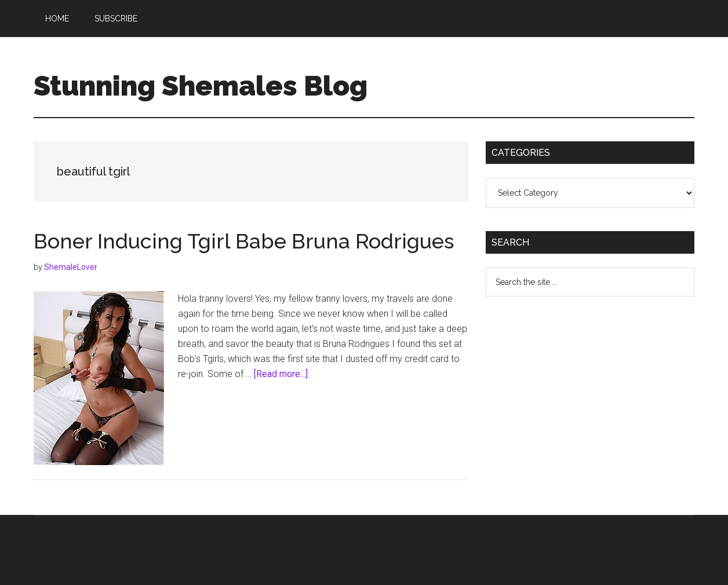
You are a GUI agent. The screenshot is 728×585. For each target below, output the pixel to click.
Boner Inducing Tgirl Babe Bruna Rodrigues (244, 241)
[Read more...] (281, 374)
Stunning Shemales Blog (201, 86)
